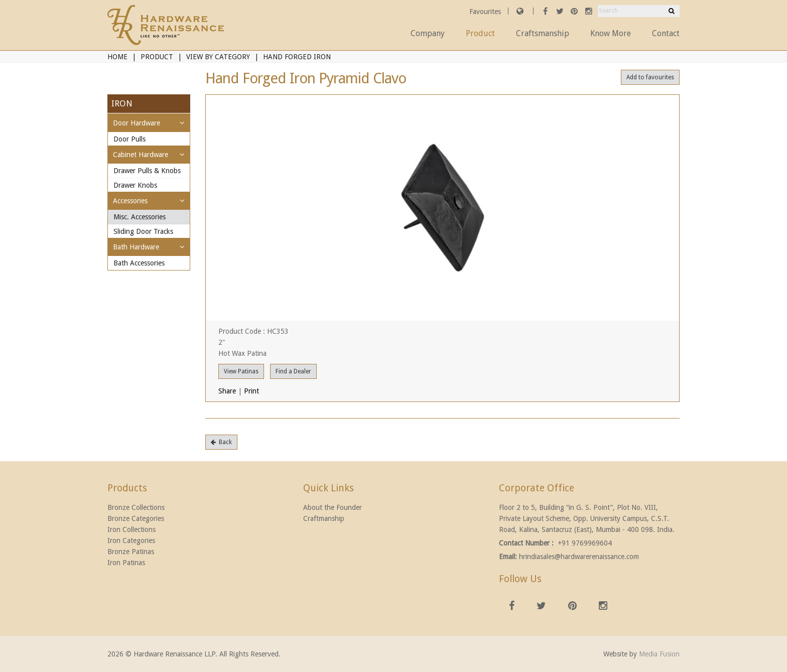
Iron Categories (131, 541)
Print (251, 391)
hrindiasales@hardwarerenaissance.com (579, 557)
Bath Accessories (139, 263)
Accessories (130, 201)
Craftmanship (324, 518)
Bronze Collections (136, 507)
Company (428, 33)
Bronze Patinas (131, 552)
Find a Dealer (293, 371)
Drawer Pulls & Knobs (147, 171)
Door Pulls (129, 139)
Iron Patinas (126, 563)
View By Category (218, 57)
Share (227, 391)
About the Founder (333, 507)
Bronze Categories (136, 518)
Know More (611, 33)
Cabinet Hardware (141, 155)
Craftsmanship (543, 33)
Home (117, 57)
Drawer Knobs (135, 185)
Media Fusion (659, 654)
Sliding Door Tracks (143, 231)
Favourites (486, 12)
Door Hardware (137, 123)
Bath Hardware (136, 247)
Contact (666, 33)
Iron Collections (132, 529)
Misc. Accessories (140, 217)
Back (221, 442)
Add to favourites (650, 77)
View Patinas (241, 371)
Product (480, 33)
